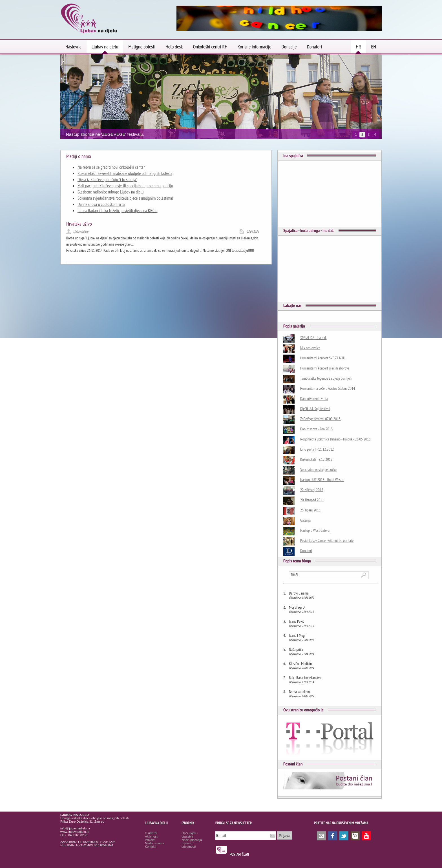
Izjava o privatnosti (189, 845)
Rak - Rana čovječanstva (305, 678)
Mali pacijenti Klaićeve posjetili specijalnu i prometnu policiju (125, 186)
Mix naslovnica (310, 348)
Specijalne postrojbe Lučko (318, 469)
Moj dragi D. (297, 607)
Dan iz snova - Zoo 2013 (316, 429)
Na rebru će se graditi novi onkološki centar (111, 167)
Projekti (150, 840)
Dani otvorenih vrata (314, 399)
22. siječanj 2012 (312, 490)
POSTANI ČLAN (239, 854)
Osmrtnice (222, 861)
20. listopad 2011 (312, 500)
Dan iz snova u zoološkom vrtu (101, 204)
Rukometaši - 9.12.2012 (316, 459)
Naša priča (296, 649)
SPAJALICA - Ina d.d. (313, 338)
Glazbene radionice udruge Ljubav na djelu (111, 192)
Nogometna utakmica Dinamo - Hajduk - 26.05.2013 (335, 439)
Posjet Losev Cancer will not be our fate (327, 540)
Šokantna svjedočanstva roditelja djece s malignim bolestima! (125, 198)
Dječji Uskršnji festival (315, 409)
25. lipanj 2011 (310, 510)
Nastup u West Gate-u (315, 530)
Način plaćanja (192, 840)
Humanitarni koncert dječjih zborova (325, 368)
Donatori (306, 551)
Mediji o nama (154, 843)
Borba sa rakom (299, 692)
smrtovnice (223, 856)
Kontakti (151, 847)
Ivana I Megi (297, 635)
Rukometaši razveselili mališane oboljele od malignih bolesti (125, 173)
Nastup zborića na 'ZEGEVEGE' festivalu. (105, 134)
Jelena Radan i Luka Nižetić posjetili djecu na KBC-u (117, 210)
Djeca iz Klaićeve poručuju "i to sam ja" (107, 179)
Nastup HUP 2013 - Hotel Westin (322, 480)
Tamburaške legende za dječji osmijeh (326, 378)
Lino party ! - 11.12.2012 (317, 449)
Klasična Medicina (301, 664)
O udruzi (151, 833)
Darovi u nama (299, 593)
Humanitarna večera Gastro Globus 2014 (328, 388)
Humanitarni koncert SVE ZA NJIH (323, 358)
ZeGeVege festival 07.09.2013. (321, 419)
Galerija (305, 520)
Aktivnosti (152, 836)
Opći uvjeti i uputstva (190, 835)
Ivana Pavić (297, 621)
